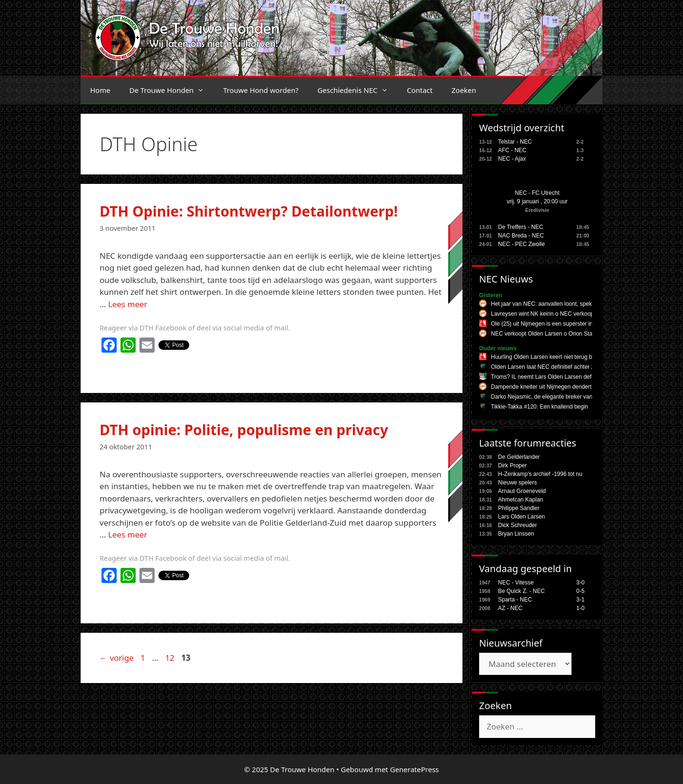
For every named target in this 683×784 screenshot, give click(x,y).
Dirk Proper (512, 465)
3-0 (580, 583)
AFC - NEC (512, 150)
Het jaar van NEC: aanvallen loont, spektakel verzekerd (561, 304)
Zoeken (464, 90)
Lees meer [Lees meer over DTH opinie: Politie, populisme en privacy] (128, 534)
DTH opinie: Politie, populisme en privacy (244, 430)
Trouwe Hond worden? (261, 90)
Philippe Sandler (519, 508)
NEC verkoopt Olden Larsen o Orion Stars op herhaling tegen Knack (577, 334)
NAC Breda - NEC (521, 236)
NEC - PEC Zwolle (521, 244)
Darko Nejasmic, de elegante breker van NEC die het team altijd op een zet (586, 397)
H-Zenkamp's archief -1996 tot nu (540, 474)
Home (100, 90)
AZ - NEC (510, 608)
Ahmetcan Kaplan (521, 500)
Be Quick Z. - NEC (521, 591)
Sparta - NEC (515, 600)
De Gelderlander (519, 457)
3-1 (580, 600)
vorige (117, 658)
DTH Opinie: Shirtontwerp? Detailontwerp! (249, 211)
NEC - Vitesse (516, 583)
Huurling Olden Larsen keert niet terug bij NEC (549, 357)
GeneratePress (414, 769)
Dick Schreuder (517, 525)
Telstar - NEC (515, 142)
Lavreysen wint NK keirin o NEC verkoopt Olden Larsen (561, 314)
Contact (420, 90)
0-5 (580, 591)
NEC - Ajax (512, 159)
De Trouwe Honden (172, 90)
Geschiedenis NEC (357, 90)
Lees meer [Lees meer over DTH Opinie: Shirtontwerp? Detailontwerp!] (128, 304)
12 (171, 658)
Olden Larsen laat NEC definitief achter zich (546, 367)
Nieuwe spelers (517, 483)
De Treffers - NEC (521, 227)
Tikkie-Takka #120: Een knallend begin (540, 407)
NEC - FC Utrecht (537, 193)
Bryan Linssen (516, 534)
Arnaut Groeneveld (522, 491)
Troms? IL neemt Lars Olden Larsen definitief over (554, 377)
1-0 (580, 608)
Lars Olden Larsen (521, 517)
